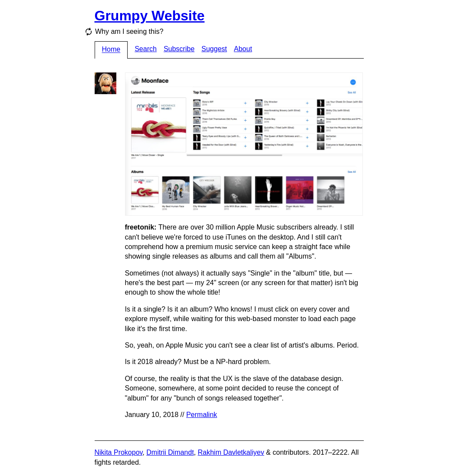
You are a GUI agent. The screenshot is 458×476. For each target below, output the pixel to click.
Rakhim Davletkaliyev (231, 452)
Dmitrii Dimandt (170, 452)
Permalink (202, 415)
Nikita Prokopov (119, 452)
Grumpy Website (150, 16)
